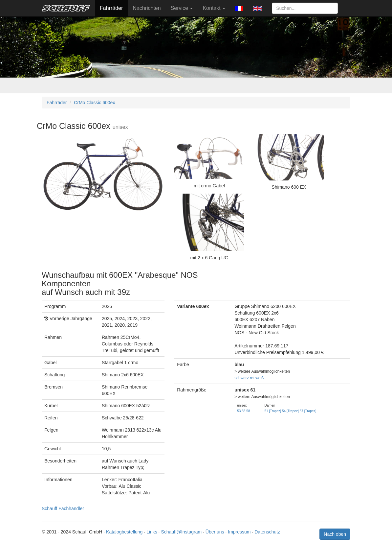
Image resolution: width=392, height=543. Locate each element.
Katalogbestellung (124, 532)
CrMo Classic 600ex (94, 103)
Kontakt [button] (214, 8)
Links (152, 532)
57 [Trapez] (308, 411)
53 (239, 411)
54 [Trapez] (290, 411)
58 (248, 411)
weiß (260, 378)
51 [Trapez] (273, 411)
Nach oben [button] (335, 534)
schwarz (242, 378)
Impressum (239, 532)
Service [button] (182, 8)
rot (252, 378)
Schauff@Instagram (181, 532)
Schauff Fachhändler (63, 508)
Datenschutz (267, 532)
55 (243, 411)
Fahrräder (111, 8)
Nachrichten (147, 8)
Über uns (215, 532)
